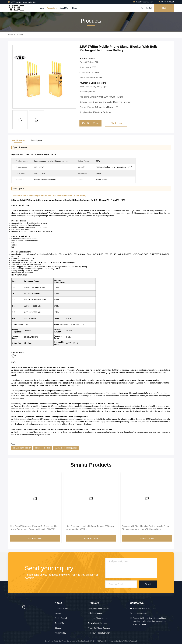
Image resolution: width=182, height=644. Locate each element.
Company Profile (61, 608)
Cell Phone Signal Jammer (99, 608)
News (75, 8)
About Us (64, 8)
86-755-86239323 (166, 2)
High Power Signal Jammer (99, 633)
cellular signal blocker (22, 448)
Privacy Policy (60, 633)
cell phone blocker (43, 448)
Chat (164, 8)
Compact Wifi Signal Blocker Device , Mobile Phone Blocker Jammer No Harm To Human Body (146, 528)
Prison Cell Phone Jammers (99, 628)
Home (41, 8)
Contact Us (59, 623)
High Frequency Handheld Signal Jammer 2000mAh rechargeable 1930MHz (90, 528)
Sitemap (58, 628)
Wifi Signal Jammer (96, 613)
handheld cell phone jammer (66, 448)
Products (52, 8)
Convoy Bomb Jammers (97, 623)
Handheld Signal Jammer (98, 618)
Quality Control (61, 618)
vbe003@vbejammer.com (143, 2)
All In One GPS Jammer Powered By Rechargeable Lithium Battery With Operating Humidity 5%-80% (33, 528)
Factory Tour (60, 613)
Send (148, 584)
